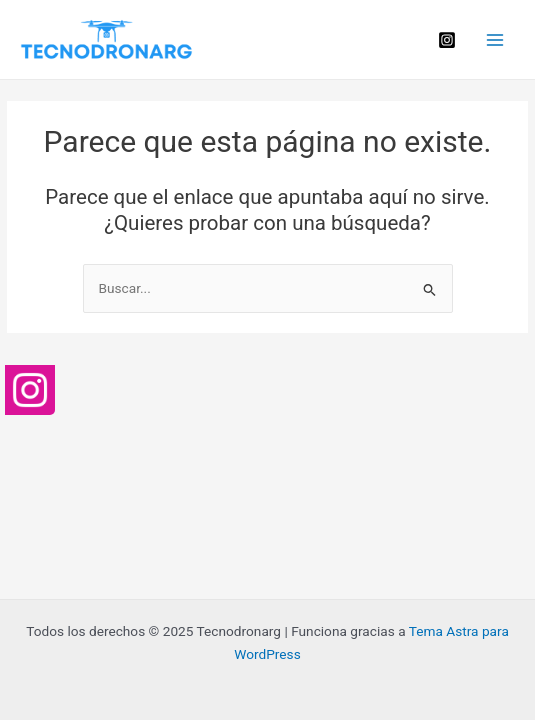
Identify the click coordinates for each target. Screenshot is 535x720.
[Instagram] (447, 40)
